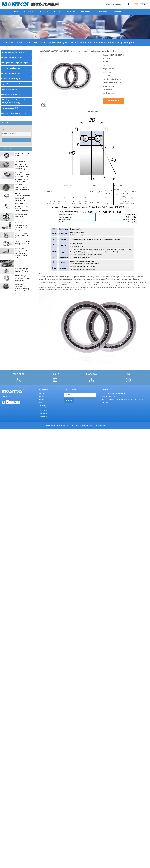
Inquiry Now (113, 101)
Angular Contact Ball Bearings (13, 52)
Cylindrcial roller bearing (11, 84)
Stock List (71, 12)
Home (15, 12)
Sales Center (102, 12)
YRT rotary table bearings (11, 68)
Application (85, 12)
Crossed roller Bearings (11, 73)
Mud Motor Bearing (10, 89)
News (57, 12)
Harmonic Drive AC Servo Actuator (14, 113)
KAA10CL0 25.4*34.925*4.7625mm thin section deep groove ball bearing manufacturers (23, 177)
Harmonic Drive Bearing (11, 95)
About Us (29, 12)
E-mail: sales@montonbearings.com (113, 394)
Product (44, 12)
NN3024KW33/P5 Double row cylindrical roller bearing (22, 278)
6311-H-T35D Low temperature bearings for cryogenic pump (22, 236)
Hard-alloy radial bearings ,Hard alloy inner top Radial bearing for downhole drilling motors (22, 253)
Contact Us (118, 12)
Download (43, 417)
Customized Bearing (10, 108)
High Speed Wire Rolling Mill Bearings (16, 63)
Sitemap (97, 425)
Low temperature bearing (12, 58)
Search (16, 140)
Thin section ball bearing (11, 79)
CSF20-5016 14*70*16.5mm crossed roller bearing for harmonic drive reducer (22, 289)
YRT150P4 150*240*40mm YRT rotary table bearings (22, 187)
